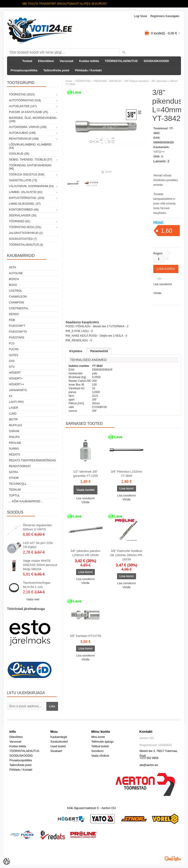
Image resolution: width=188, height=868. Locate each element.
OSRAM (14, 431)
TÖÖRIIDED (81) (20, 221)
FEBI (12, 320)
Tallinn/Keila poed (56, 70)
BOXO (13, 285)
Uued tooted (58, 746)
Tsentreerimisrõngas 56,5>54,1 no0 (37, 585)
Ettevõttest (46, 61)
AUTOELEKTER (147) (23, 106)
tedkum (15, 490)
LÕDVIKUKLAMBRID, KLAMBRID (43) (30, 146)
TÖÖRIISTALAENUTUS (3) (26, 245)
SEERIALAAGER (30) (23, 215)
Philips (14, 437)
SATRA (13, 472)
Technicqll (18, 484)
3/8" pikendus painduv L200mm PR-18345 (85, 553)
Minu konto (98, 737)
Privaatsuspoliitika (24, 70)
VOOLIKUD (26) (19, 154)
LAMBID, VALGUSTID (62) (26, 192)
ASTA (12, 267)
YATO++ (159, 152)
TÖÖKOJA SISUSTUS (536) (27, 175)
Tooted (27, 61)
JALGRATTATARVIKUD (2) (26, 233)
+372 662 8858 (149, 758)
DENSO (14, 314)
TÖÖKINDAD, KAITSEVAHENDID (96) (30, 167)
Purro (14, 449)
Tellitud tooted (100, 746)
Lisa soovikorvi (163, 284)
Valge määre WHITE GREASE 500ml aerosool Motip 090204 (40, 565)
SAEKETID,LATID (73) (23, 180)
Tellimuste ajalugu (102, 742)
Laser (13, 408)
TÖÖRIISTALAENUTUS (121, 61)
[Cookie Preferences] (7, 861)
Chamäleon (18, 297)
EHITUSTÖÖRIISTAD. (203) (27, 198)
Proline (15, 443)
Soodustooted (59, 742)
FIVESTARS (17, 338)
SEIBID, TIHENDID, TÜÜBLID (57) (31, 160)
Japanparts (18, 390)
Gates (14, 355)
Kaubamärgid (59, 737)
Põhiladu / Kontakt (88, 70)
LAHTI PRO (16, 402)
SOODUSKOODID (156, 61)
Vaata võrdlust (100, 756)
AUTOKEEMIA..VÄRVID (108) (28, 127)
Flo (12, 343)
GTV (12, 367)
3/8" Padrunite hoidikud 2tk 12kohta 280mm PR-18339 (126, 555)
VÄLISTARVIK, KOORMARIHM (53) (31, 186)
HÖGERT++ (17, 384)
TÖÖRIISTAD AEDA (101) (25, 227)
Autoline (16, 273)
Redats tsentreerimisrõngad (32, 460)
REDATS (15, 455)
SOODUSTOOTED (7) (23, 239)
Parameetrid (99, 351)
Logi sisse (141, 16)
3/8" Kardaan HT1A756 (85, 636)
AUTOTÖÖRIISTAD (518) (25, 100)
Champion (17, 303)
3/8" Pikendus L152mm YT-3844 (126, 474)
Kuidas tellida (89, 61)
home (69, 81)
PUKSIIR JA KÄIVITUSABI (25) (28, 112)
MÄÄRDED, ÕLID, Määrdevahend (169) (33, 120)
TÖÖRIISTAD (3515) (22, 95)
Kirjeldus (76, 351)
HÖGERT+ (16, 379)
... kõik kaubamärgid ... (26, 501)
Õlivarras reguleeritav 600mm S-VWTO (37, 527)
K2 (11, 396)
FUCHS (14, 349)
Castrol (16, 291)
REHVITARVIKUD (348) (24, 139)
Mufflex (15, 425)
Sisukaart (56, 751)
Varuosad (67, 61)
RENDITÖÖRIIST (20, 466)
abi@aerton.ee (149, 765)
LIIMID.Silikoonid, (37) (25, 204)
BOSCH (14, 279)
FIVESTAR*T (17, 326)
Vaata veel (33, 599)
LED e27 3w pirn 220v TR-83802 (38, 545)
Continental (19, 308)
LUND (13, 414)
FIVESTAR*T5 (18, 332)
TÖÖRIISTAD (83, 81)
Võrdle (157, 293)
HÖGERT (15, 373)
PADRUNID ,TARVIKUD (108, 81)
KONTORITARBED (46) (24, 210)
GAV (12, 361)
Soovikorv (98, 751)
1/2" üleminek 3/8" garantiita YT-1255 (85, 474)
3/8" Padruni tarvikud (136, 81)
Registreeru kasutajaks (165, 16)
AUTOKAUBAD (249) (22, 133)
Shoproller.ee (173, 859)
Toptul (14, 496)
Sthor (14, 478)
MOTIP (13, 419)
